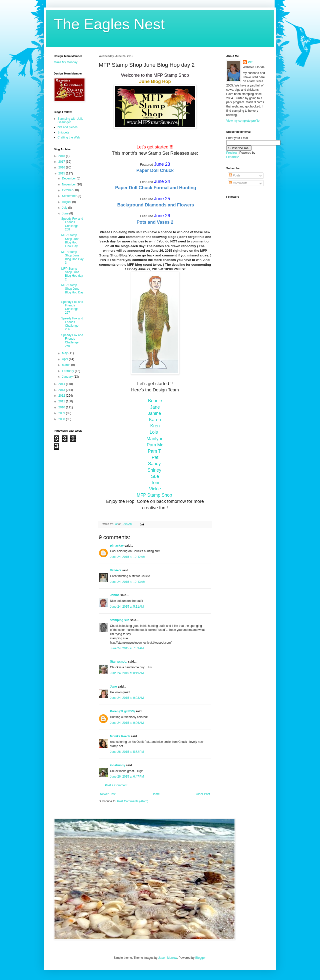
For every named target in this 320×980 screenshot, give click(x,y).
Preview (232, 153)
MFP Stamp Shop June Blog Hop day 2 (72, 274)
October (68, 190)
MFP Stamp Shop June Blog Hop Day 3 (72, 257)
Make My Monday (66, 62)
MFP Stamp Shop (155, 495)
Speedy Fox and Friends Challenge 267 (72, 307)
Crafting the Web (69, 137)
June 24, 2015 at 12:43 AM (128, 582)
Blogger (200, 958)
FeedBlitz (232, 157)
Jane (113, 687)
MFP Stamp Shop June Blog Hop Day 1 (72, 291)
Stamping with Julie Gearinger (70, 120)
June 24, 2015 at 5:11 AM (127, 607)
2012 (62, 396)
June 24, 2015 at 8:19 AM (127, 673)
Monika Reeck (120, 736)
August (67, 202)
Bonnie (155, 401)
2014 (62, 384)
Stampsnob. (119, 662)
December (69, 178)
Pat (250, 62)
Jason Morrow (168, 958)
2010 (62, 407)
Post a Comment (116, 785)
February (68, 371)
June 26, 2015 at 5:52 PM (127, 752)
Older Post (203, 794)
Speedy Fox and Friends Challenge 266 (72, 324)
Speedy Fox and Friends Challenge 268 (72, 224)
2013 (62, 390)
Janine (155, 413)
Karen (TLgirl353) (122, 711)
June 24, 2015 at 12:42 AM (128, 557)
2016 (62, 167)
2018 (62, 156)
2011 (62, 401)
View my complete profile (243, 121)
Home (156, 794)
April (65, 359)
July (65, 208)
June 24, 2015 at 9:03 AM (127, 698)
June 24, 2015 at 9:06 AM (127, 723)
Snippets (63, 132)
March (67, 365)
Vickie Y (116, 570)
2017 (62, 162)
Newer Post (108, 794)
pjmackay (117, 546)
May (65, 353)
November (69, 184)
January (68, 377)
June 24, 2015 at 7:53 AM (127, 648)
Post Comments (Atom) (133, 801)
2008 (62, 419)
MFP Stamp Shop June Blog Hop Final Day (70, 241)
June (66, 213)
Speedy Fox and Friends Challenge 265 (72, 341)
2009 (62, 413)
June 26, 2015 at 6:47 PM (127, 777)
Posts (235, 175)
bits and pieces (67, 127)
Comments (238, 183)
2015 (62, 173)
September (70, 196)
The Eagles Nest (109, 24)
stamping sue (120, 620)
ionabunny (118, 765)
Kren (155, 426)
